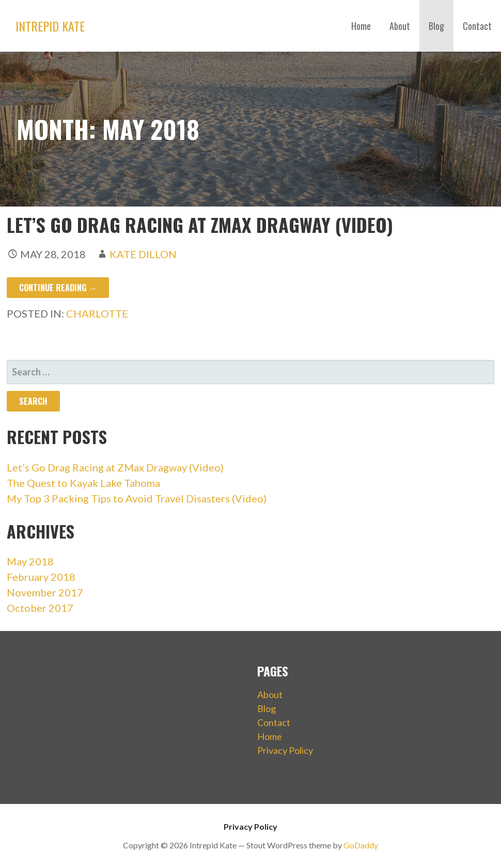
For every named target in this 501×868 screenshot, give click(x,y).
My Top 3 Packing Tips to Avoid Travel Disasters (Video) (137, 498)
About (400, 26)
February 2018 (41, 577)
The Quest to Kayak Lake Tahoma (83, 483)
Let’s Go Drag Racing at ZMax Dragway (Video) (200, 224)
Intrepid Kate (50, 26)
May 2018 (30, 561)
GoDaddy (361, 845)
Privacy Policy (285, 750)
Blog (436, 26)
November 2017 (45, 592)
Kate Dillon (143, 254)
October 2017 (40, 608)
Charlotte (97, 313)
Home (361, 26)
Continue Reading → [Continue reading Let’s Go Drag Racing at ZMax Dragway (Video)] (58, 288)
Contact (477, 26)
